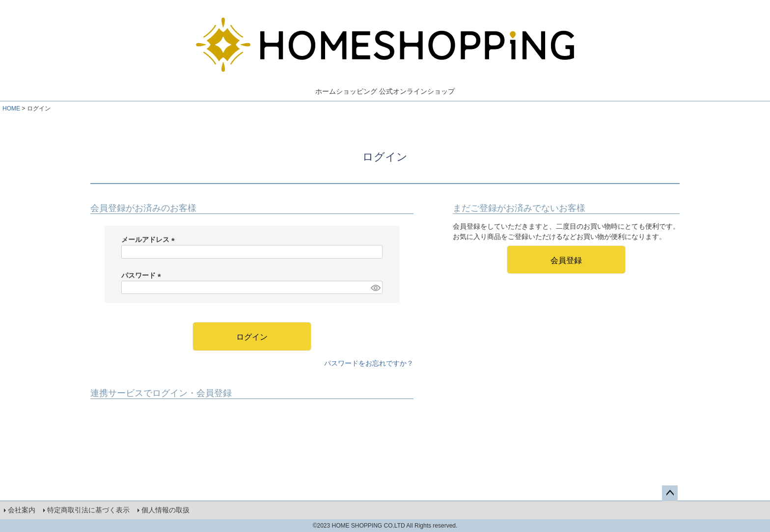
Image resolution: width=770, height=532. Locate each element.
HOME (11, 108)
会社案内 (22, 510)
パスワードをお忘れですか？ (369, 363)
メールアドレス (150, 239)
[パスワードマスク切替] (375, 288)
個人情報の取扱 (165, 510)
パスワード (143, 275)
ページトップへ (670, 493)
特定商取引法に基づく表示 (88, 510)
